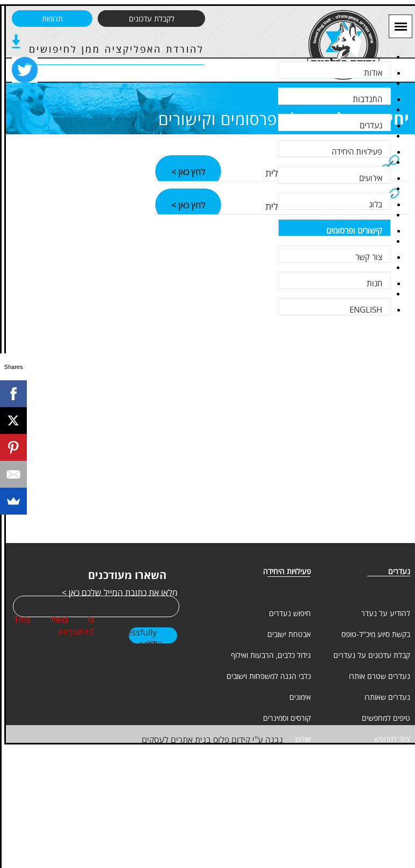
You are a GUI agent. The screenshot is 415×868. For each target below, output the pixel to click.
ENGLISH (366, 309)
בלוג (376, 204)
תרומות (52, 19)
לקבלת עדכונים (152, 19)
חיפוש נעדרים (290, 613)
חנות (374, 283)
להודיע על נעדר (386, 613)
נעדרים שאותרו (387, 697)
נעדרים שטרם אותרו (380, 676)
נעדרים (371, 125)
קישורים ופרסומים (354, 230)
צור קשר (369, 257)
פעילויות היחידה (357, 151)
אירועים (371, 178)
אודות (373, 73)
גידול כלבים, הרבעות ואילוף (271, 655)
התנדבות (367, 99)
